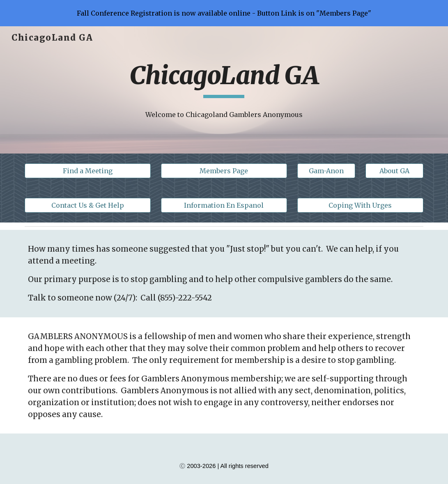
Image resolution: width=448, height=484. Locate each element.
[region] (224, 13)
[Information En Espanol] (224, 205)
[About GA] (394, 171)
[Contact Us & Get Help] (88, 205)
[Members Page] (224, 171)
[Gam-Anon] (326, 171)
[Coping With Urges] (360, 205)
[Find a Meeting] (88, 171)
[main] (224, 79)
